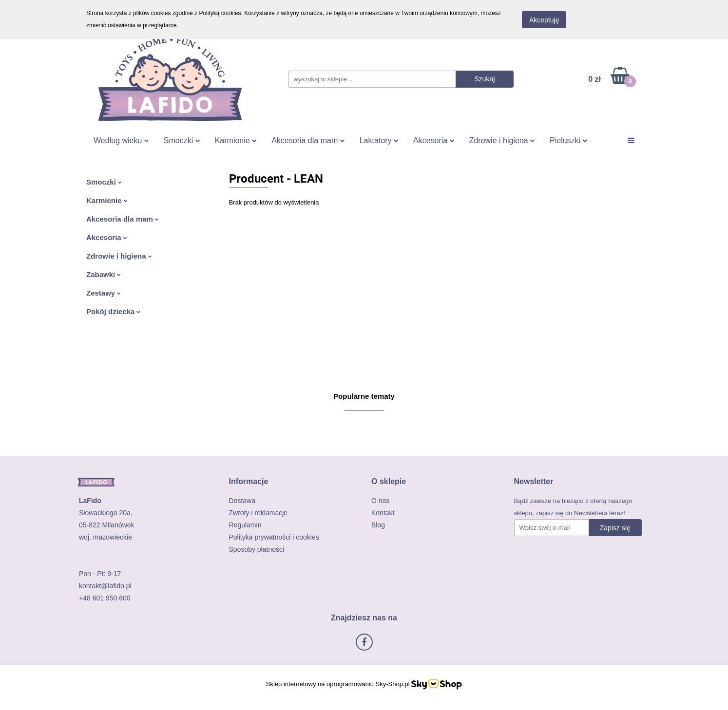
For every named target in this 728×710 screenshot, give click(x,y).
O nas (380, 501)
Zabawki (104, 274)
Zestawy (104, 293)
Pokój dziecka (113, 311)
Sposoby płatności (257, 549)
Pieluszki (569, 140)
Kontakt (383, 513)
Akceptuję (544, 20)
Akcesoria (434, 140)
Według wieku (121, 140)
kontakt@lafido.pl (105, 586)
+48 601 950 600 (105, 598)
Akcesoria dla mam (308, 140)
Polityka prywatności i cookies (274, 537)
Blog (378, 525)
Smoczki (182, 140)
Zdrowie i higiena (502, 140)
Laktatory (379, 140)
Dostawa (242, 501)
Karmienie (236, 140)
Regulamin (245, 525)
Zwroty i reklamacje (259, 513)
